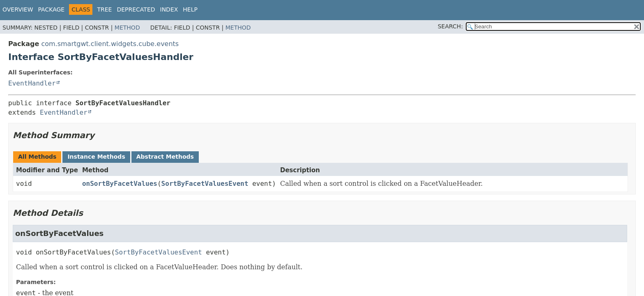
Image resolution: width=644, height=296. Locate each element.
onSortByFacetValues (120, 184)
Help (190, 9)
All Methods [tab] (37, 157)
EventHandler (32, 83)
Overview (18, 9)
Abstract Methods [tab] (165, 157)
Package (52, 9)
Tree (104, 9)
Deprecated (136, 9)
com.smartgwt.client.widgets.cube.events (110, 44)
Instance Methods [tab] (96, 157)
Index (169, 9)
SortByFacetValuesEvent (205, 184)
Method (127, 28)
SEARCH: (450, 26)
